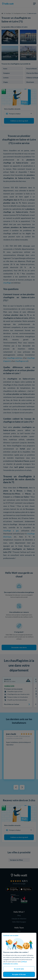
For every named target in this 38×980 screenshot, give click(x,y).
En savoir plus (19, 969)
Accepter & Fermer (19, 974)
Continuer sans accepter (11, 935)
